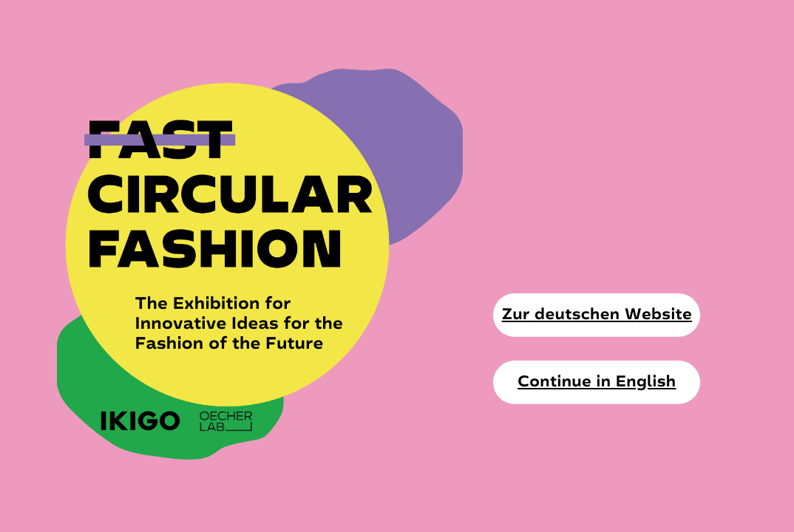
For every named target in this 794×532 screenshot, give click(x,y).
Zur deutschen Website (597, 314)
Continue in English (597, 382)
